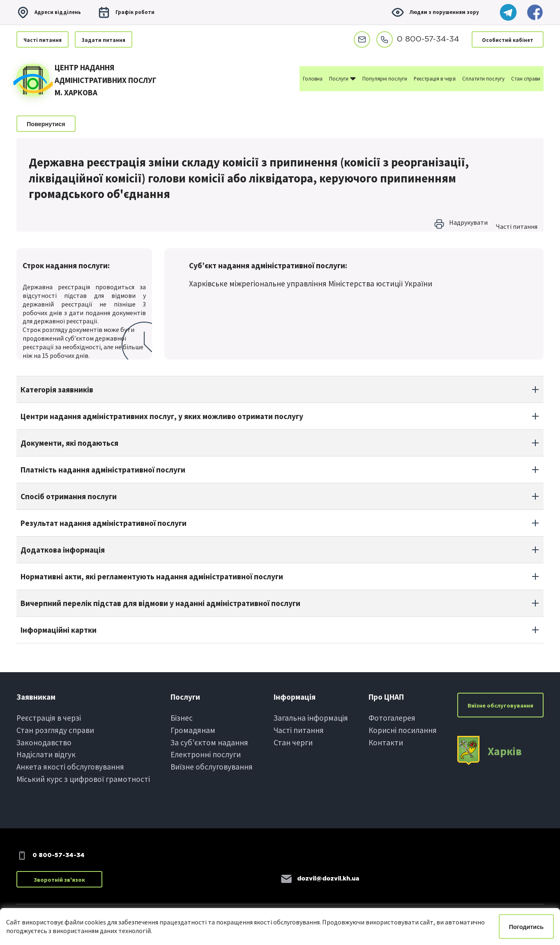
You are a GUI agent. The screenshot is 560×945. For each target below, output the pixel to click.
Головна (313, 78)
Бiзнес (182, 718)
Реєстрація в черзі (435, 78)
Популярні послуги (385, 78)
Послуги (342, 78)
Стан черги (293, 742)
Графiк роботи (126, 12)
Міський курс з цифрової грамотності (83, 779)
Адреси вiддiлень (49, 12)
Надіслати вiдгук (46, 754)
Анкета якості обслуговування (70, 767)
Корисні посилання (403, 730)
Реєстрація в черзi (49, 718)
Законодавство (44, 742)
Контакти (386, 742)
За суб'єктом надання (209, 742)
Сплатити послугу (483, 78)
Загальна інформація (311, 718)
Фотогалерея (392, 718)
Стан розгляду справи (55, 730)
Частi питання (43, 40)
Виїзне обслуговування (212, 767)
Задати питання (104, 40)
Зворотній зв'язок (59, 880)
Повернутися (46, 124)
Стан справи (526, 78)
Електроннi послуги (206, 754)
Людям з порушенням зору (435, 12)
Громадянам (193, 730)
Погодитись (526, 927)
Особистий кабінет (508, 40)
